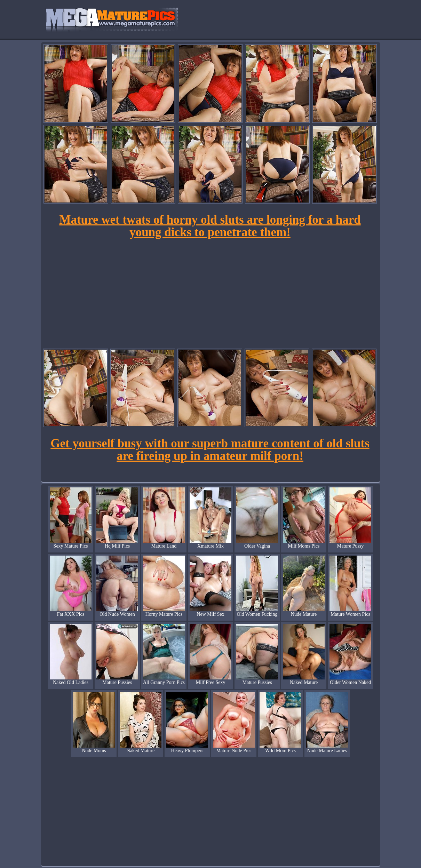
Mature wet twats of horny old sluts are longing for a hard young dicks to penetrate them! (210, 226)
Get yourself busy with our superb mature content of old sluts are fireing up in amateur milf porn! (210, 450)
